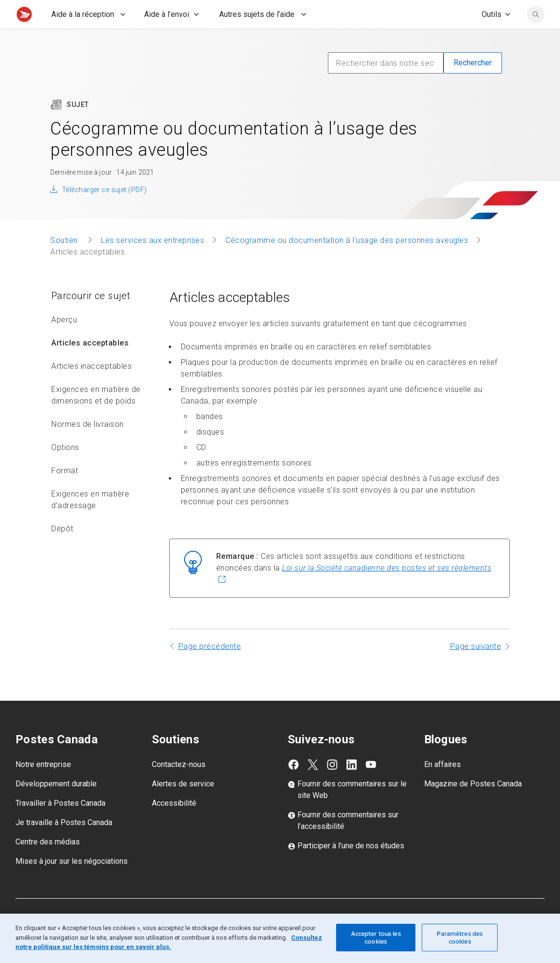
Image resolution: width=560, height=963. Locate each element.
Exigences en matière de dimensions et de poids (96, 416)
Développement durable (56, 805)
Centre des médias (48, 863)
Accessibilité (174, 824)
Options (65, 469)
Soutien (65, 262)
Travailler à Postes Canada (60, 824)
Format (65, 492)
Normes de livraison (88, 445)
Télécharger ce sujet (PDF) (104, 211)
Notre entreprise (43, 786)
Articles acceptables (90, 364)
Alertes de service (183, 805)
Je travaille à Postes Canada (64, 844)
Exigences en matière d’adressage (90, 521)
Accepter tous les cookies (376, 938)
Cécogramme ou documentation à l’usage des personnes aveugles (347, 262)
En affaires (442, 786)
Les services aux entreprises (153, 262)
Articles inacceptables (91, 387)
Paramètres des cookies (460, 938)
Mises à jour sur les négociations (72, 882)
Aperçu (64, 341)
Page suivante (476, 668)
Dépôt (62, 550)
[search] (536, 36)
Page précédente (210, 668)
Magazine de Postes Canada (473, 805)
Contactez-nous (179, 786)
